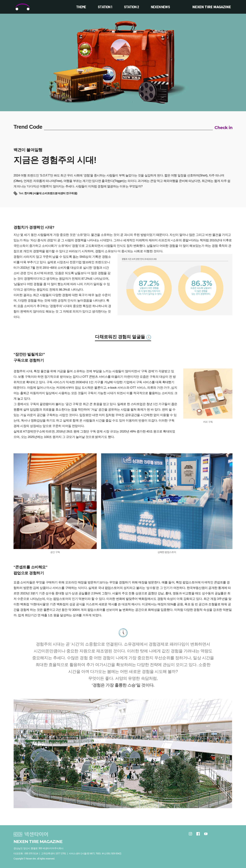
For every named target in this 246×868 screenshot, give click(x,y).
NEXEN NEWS (160, 7)
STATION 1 (105, 7)
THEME (81, 7)
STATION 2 (131, 7)
